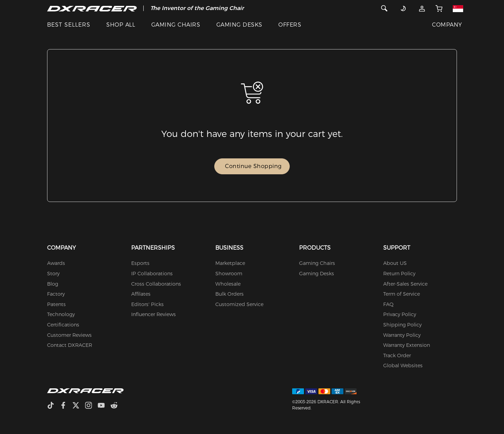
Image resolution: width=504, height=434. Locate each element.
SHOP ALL (121, 25)
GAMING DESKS (239, 25)
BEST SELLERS (69, 25)
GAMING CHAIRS (176, 25)
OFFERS (290, 25)
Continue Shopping (253, 166)
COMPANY (447, 25)
